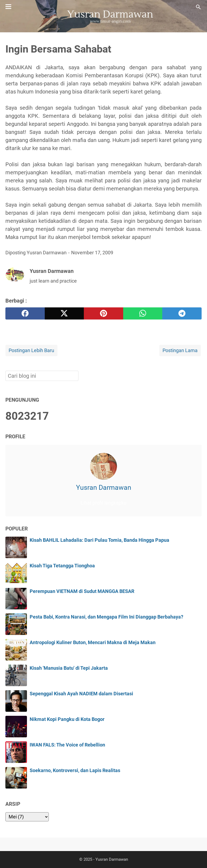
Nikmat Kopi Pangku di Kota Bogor (67, 719)
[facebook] (25, 313)
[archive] (27, 817)
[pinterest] (103, 313)
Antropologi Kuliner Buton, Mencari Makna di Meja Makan (93, 643)
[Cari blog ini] (198, 7)
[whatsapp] (143, 313)
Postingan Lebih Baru (31, 350)
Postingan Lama (180, 350)
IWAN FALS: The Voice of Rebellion (67, 745)
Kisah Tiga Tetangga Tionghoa (62, 566)
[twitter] (64, 313)
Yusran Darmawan (104, 487)
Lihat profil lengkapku (103, 503)
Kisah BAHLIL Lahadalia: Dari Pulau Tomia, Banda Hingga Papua (99, 540)
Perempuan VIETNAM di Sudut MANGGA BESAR (82, 591)
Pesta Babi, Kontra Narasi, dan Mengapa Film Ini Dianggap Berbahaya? (106, 617)
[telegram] (182, 313)
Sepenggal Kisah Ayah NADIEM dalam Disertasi (81, 694)
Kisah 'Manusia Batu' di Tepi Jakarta (69, 668)
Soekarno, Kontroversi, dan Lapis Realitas (75, 770)
